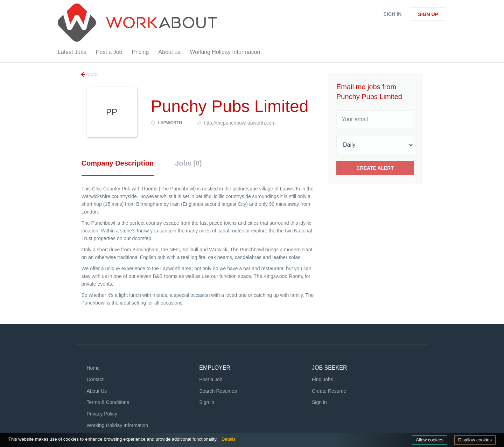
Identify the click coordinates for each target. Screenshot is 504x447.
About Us (97, 391)
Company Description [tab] (118, 163)
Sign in (392, 14)
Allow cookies (430, 440)
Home (93, 368)
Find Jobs (323, 379)
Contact (95, 379)
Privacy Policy (102, 414)
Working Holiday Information (118, 425)
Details (229, 439)
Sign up (428, 14)
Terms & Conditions (108, 402)
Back (92, 75)
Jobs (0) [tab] (188, 163)
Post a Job (211, 379)
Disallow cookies (475, 440)
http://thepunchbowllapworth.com (240, 123)
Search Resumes (218, 391)
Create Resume (329, 391)
